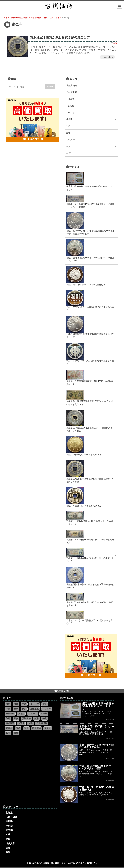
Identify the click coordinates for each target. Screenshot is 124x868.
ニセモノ (33, 714)
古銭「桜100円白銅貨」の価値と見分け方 (96, 788)
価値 (16, 704)
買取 (45, 704)
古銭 (24, 704)
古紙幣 (44, 714)
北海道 (71, 99)
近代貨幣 (71, 140)
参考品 (21, 714)
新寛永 (9, 728)
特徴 (45, 718)
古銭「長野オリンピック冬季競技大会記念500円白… (96, 746)
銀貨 (68, 146)
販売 (8, 733)
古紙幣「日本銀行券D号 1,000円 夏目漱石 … (96, 728)
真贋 (16, 709)
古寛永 (21, 723)
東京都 (71, 113)
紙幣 (68, 133)
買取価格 (26, 718)
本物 (8, 709)
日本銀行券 (42, 723)
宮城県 (71, 106)
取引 (8, 718)
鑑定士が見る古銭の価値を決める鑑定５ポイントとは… (98, 706)
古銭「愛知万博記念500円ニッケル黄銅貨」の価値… (96, 767)
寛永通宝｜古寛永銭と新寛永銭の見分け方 (60, 37)
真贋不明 (10, 714)
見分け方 (34, 704)
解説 (24, 709)
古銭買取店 (72, 92)
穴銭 (115, 43)
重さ (26, 728)
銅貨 (68, 153)
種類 (16, 733)
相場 (31, 723)
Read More (107, 57)
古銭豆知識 (72, 85)
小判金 (70, 119)
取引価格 (37, 728)
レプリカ (47, 709)
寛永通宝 (34, 709)
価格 (8, 704)
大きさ (48, 728)
